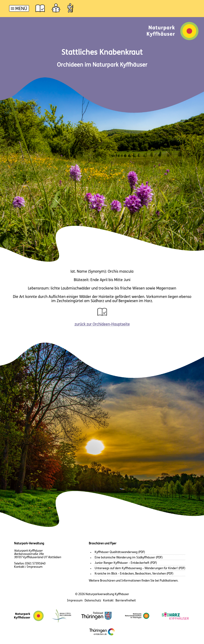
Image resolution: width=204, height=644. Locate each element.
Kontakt (108, 601)
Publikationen (169, 581)
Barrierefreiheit (126, 601)
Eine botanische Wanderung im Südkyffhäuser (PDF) (129, 558)
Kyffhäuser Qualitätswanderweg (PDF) (120, 552)
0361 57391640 (35, 564)
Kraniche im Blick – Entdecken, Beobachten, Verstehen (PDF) (134, 574)
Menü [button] (21, 9)
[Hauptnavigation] (19, 9)
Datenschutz (93, 601)
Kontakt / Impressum (28, 567)
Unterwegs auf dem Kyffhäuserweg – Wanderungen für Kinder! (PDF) (140, 568)
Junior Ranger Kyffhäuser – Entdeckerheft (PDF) (126, 563)
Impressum (75, 601)
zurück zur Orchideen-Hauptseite (102, 325)
